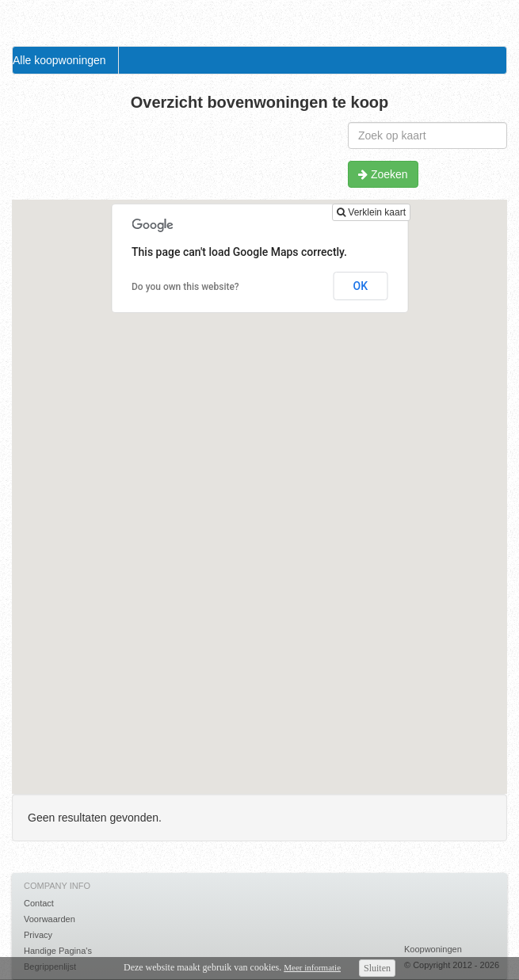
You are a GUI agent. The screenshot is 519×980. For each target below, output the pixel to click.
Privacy (38, 935)
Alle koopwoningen (59, 60)
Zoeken (383, 174)
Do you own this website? (185, 287)
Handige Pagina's (58, 951)
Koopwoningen (433, 949)
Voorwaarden (50, 919)
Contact (39, 903)
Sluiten (377, 968)
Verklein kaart (371, 212)
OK (361, 286)
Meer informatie (312, 967)
